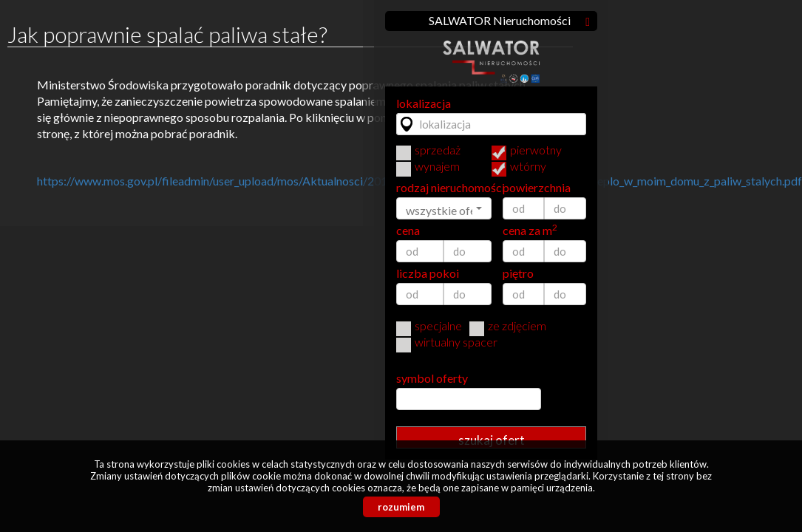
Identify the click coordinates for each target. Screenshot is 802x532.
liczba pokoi (428, 273)
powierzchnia (537, 188)
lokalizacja (424, 103)
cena (408, 231)
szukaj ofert (492, 440)
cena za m (530, 231)
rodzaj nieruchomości (444, 188)
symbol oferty (432, 378)
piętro (518, 273)
